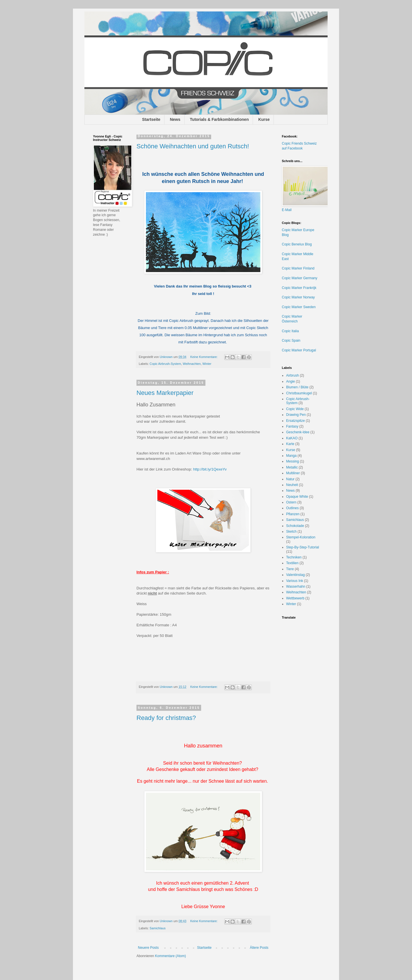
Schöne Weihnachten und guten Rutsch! (193, 146)
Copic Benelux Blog (297, 244)
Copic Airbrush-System (165, 364)
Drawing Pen (296, 415)
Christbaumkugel (299, 393)
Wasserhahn (296, 587)
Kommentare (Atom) (171, 956)
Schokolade (295, 526)
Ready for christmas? (166, 718)
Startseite (151, 119)
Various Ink (295, 581)
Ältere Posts (259, 948)
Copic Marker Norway (298, 297)
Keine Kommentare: (204, 357)
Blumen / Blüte (297, 387)
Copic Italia (290, 331)
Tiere (290, 569)
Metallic (292, 467)
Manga (291, 456)
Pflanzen (293, 514)
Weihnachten (192, 364)
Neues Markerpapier (165, 393)
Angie (291, 381)
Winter (207, 364)
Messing (293, 461)
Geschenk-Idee (298, 432)
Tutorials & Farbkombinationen (219, 119)
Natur (290, 479)
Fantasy (292, 426)
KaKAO (292, 438)
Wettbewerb (295, 598)
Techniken (294, 557)
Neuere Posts (148, 948)
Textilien (292, 563)
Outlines (292, 508)
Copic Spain (291, 341)
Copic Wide (295, 409)
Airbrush (293, 375)
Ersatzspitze (295, 421)
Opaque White (297, 497)
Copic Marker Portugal (299, 350)
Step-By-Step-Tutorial (303, 547)
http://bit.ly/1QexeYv (210, 469)
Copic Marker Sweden (299, 307)
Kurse (264, 119)
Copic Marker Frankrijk (299, 288)
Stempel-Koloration (301, 537)
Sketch (291, 532)
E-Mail (287, 210)
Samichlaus (158, 928)
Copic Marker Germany (300, 278)
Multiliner (293, 473)
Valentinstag (295, 575)
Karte (290, 444)
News (175, 119)
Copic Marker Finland (298, 268)
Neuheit (292, 485)
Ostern (291, 502)
